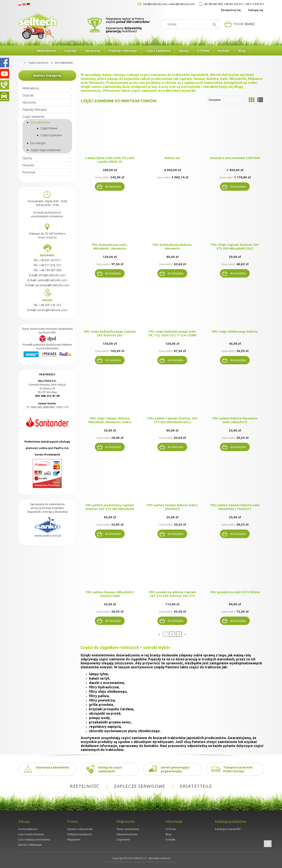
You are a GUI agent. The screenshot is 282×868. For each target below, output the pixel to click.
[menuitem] (25, 51)
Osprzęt (28, 95)
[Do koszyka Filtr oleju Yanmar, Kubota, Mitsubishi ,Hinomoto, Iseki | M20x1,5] (110, 447)
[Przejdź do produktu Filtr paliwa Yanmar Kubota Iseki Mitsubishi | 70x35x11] (235, 481)
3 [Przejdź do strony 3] (179, 634)
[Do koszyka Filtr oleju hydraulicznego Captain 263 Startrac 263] (110, 360)
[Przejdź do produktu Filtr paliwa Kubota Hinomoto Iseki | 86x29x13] (235, 395)
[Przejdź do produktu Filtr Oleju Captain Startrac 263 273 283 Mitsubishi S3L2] (235, 221)
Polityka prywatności (80, 834)
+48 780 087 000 (213, 4)
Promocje (29, 172)
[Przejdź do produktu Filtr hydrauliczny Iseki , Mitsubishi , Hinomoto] (110, 221)
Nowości (28, 165)
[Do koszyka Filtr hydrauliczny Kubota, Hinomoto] (172, 273)
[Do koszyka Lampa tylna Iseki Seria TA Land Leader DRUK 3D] (110, 187)
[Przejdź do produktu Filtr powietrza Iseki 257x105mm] (235, 568)
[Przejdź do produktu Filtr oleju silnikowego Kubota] (235, 308)
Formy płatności (28, 829)
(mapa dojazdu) (47, 237)
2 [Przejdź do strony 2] (172, 634)
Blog (169, 834)
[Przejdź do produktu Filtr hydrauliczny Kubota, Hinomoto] (172, 221)
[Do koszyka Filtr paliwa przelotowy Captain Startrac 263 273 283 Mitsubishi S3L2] (110, 534)
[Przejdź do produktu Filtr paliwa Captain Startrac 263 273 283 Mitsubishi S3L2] (172, 395)
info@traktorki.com (155, 4)
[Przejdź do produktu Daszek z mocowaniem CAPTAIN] (235, 134)
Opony (27, 158)
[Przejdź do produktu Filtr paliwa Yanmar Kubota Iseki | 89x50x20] (172, 481)
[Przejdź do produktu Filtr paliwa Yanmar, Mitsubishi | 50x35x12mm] (110, 568)
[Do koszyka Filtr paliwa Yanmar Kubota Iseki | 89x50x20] (172, 534)
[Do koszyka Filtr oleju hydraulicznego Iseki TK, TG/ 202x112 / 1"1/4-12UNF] (172, 360)
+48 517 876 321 (254, 4)
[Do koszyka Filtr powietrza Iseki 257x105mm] (235, 621)
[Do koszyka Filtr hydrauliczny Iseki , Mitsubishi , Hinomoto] (110, 273)
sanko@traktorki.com (182, 4)
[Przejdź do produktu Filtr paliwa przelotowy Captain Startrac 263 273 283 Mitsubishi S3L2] (110, 481)
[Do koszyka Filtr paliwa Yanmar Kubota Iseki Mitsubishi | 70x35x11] (235, 534)
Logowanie (123, 839)
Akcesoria (29, 102)
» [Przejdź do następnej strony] (185, 634)
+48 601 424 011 (233, 4)
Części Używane (51, 135)
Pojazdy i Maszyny (35, 109)
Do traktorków (40, 122)
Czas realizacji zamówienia (34, 839)
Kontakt (170, 839)
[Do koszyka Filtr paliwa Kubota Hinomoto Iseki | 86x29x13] (235, 447)
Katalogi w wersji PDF (228, 829)
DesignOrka (140, 862)
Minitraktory (31, 88)
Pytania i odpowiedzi (80, 829)
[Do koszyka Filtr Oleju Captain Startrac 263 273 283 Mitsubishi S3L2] (235, 273)
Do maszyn (38, 143)
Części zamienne (34, 117)
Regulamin (74, 839)
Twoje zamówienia (128, 829)
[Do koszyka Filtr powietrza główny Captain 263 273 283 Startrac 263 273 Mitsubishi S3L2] (172, 621)
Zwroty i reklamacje (30, 845)
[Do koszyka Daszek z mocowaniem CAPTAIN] (235, 187)
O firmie (171, 829)
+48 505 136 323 (50, 305)
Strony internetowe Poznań (119, 862)
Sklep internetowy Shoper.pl (162, 862)
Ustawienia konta (127, 834)
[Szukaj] (214, 24)
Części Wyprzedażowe (46, 150)
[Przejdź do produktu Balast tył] (172, 134)
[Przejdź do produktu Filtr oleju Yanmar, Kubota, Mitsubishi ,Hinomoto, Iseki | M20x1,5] (110, 395)
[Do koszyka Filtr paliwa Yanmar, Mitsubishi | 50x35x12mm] (110, 621)
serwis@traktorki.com (52, 310)
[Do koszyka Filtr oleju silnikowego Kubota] (235, 360)
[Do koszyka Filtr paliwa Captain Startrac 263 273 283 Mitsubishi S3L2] (172, 447)
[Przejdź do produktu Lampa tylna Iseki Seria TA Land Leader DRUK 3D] (110, 134)
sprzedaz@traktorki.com (52, 285)
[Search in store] (187, 24)
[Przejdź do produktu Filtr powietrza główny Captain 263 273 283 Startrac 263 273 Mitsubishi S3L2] (172, 568)
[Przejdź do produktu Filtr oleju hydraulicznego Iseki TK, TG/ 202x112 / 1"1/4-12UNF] (172, 308)
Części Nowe (49, 128)
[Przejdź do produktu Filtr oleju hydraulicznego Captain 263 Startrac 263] (110, 308)
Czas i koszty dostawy (31, 834)
